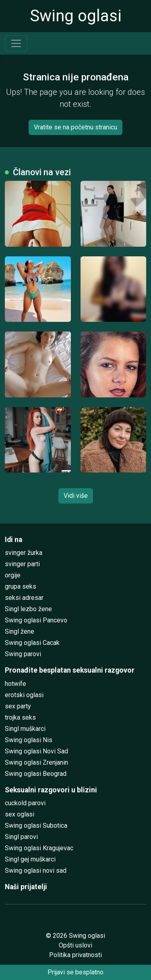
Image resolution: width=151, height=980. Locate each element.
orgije (13, 575)
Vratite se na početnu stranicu (75, 127)
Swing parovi (23, 654)
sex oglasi (20, 814)
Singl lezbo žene (28, 609)
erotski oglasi (24, 695)
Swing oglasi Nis (29, 740)
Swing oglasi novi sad (36, 871)
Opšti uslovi (75, 945)
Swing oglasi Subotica (36, 826)
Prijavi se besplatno (75, 972)
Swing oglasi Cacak (32, 643)
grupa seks (21, 586)
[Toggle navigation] (16, 43)
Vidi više (76, 496)
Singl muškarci (25, 729)
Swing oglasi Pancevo (36, 620)
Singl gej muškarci (30, 859)
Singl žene (20, 631)
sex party (18, 706)
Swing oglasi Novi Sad (36, 751)
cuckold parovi (25, 803)
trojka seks (20, 717)
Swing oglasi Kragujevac (39, 848)
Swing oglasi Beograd (36, 774)
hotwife (16, 684)
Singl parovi (21, 837)
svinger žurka (24, 553)
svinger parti (22, 564)
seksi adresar (24, 598)
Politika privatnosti (75, 955)
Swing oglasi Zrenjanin (36, 762)
